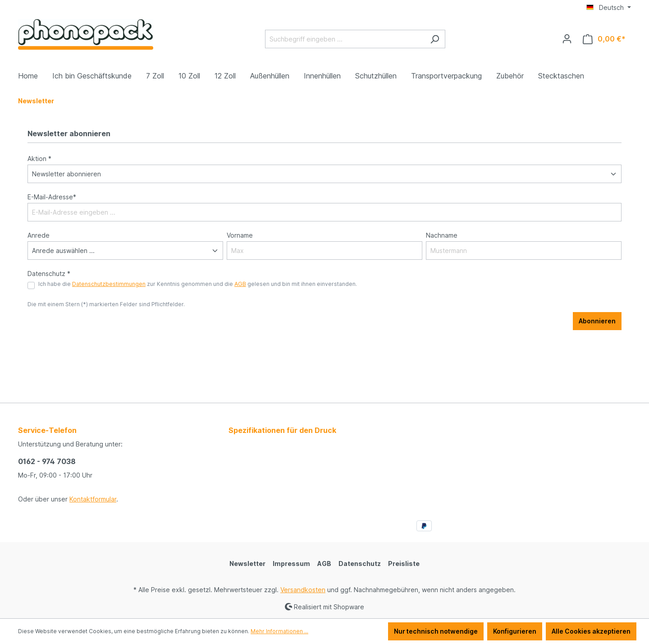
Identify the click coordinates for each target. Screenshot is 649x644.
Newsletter (247, 563)
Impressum (291, 563)
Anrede (39, 235)
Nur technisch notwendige (436, 631)
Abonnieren (597, 321)
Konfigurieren (515, 631)
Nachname (442, 235)
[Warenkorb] (604, 39)
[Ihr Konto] (567, 39)
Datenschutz (360, 563)
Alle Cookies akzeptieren (591, 631)
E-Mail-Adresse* (52, 197)
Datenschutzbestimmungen (109, 284)
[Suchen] (435, 39)
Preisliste (404, 563)
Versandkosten (303, 590)
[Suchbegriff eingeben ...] (345, 39)
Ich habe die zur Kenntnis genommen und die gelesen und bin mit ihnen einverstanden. (198, 284)
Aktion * (39, 159)
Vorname (240, 235)
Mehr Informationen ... (279, 631)
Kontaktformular (93, 499)
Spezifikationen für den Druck (282, 430)
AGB (240, 284)
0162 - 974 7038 (47, 461)
